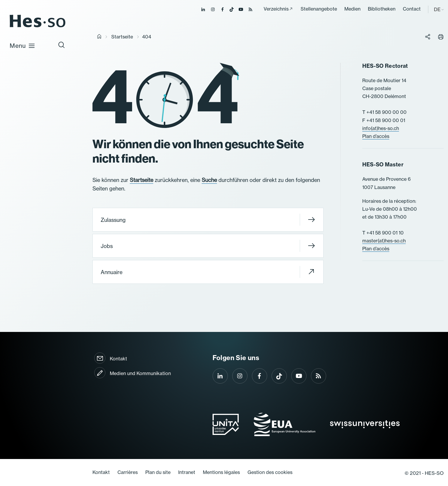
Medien (352, 9)
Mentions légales (221, 472)
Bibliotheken (382, 9)
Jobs (208, 246)
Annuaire (208, 272)
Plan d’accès (376, 136)
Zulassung (208, 220)
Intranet (187, 472)
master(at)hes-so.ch (384, 241)
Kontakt (118, 359)
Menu (22, 45)
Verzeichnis (276, 9)
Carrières (128, 472)
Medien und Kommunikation (140, 373)
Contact (412, 9)
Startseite (122, 37)
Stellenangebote (319, 9)
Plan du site (158, 472)
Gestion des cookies (270, 472)
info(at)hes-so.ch (381, 128)
